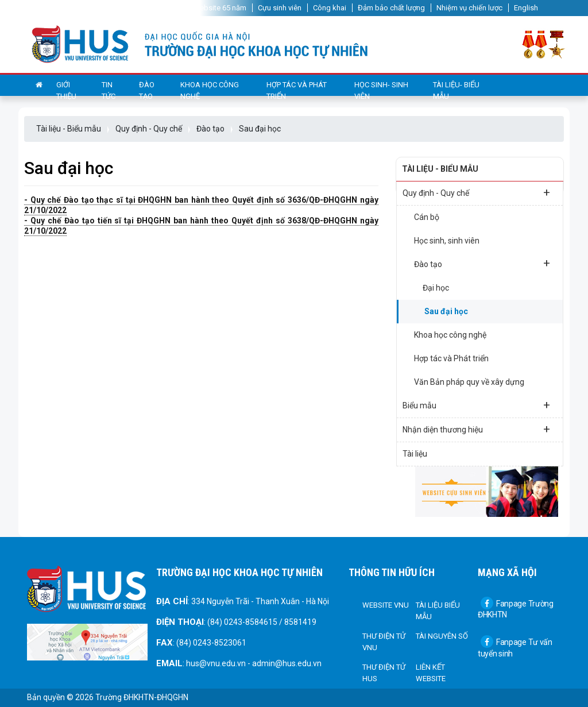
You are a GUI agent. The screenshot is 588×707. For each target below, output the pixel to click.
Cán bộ (427, 217)
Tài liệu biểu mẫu (438, 611)
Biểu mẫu (476, 405)
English (526, 8)
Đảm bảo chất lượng (391, 8)
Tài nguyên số (442, 636)
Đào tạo (147, 90)
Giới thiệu (66, 90)
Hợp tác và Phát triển (297, 90)
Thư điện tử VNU (384, 642)
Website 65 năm (220, 8)
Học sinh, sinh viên (447, 241)
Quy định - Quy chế (149, 129)
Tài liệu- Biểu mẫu (456, 90)
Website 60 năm (155, 8)
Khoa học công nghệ (210, 90)
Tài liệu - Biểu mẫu (69, 129)
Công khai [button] (330, 8)
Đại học (436, 288)
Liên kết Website (431, 673)
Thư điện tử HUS (384, 673)
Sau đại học (260, 129)
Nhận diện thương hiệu (476, 429)
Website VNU (386, 605)
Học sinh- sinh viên (381, 90)
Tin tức (109, 90)
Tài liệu (415, 454)
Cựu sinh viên (280, 8)
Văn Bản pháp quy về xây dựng (469, 382)
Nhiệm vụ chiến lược (469, 8)
